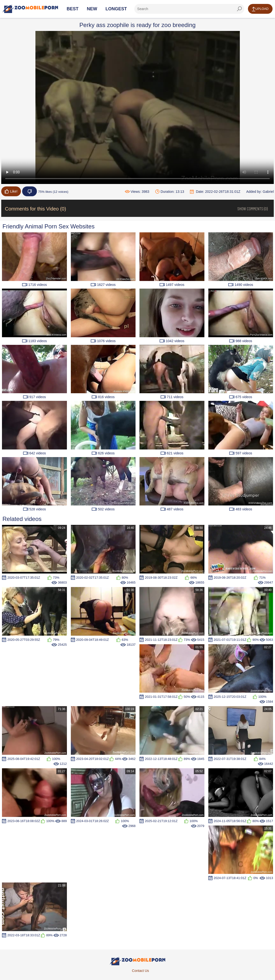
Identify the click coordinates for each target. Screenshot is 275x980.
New (92, 9)
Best (73, 9)
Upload (260, 9)
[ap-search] (189, 9)
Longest (116, 9)
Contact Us (140, 971)
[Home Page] (30, 9)
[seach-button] (239, 9)
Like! (11, 191)
